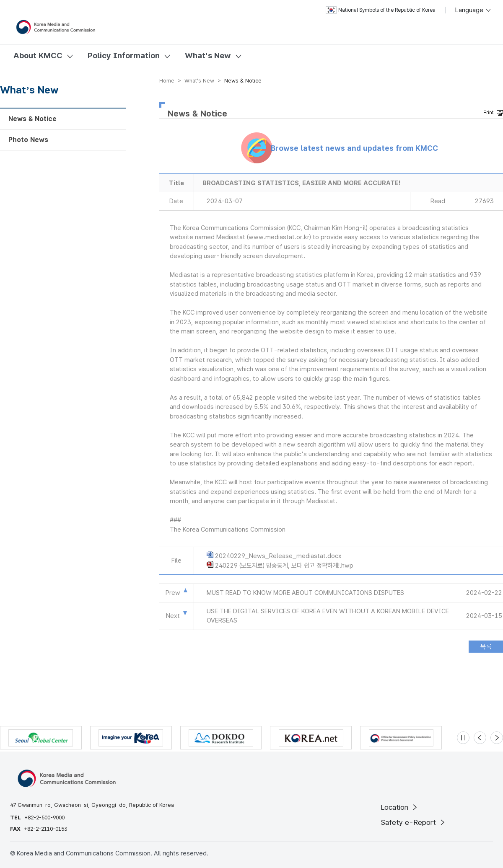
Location (400, 807)
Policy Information (124, 56)
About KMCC (38, 56)
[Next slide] (497, 738)
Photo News (28, 140)
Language (473, 10)
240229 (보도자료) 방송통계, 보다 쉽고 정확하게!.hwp (284, 566)
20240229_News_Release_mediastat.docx (278, 556)
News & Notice (32, 119)
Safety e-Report (414, 822)
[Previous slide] (480, 738)
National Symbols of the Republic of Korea (381, 10)
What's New (208, 56)
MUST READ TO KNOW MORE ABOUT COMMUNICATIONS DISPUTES (305, 593)
